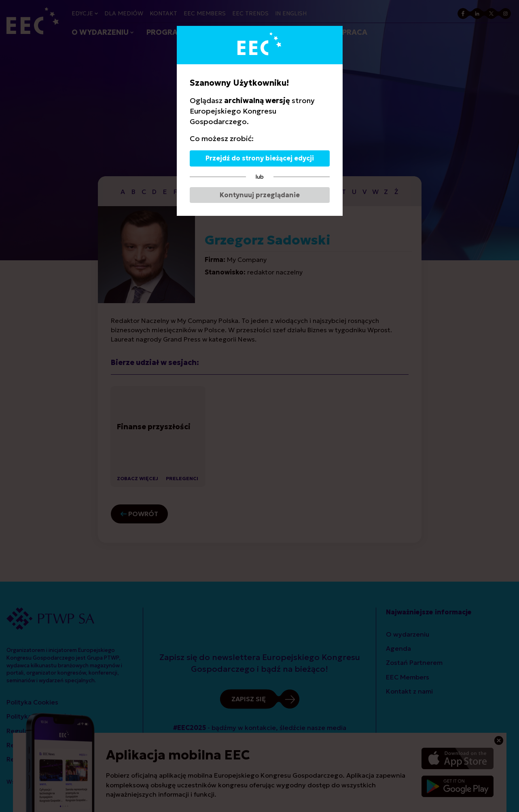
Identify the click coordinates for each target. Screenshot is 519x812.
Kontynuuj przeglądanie (260, 195)
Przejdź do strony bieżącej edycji (260, 158)
